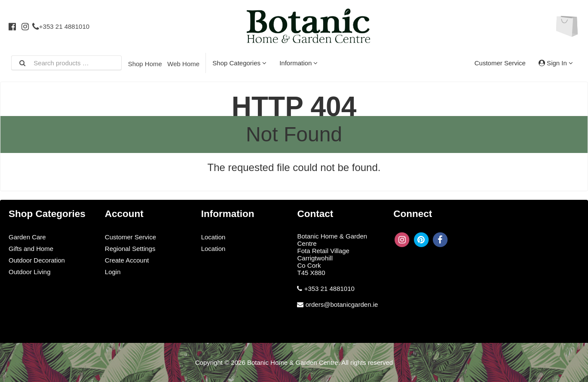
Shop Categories (239, 63)
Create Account (127, 260)
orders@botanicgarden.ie (342, 304)
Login (113, 272)
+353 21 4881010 (61, 26)
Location (213, 237)
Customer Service (500, 63)
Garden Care (27, 237)
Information (299, 63)
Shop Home (145, 64)
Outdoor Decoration (37, 260)
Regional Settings (130, 249)
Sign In (556, 63)
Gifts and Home (31, 249)
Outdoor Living (30, 272)
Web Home (183, 64)
